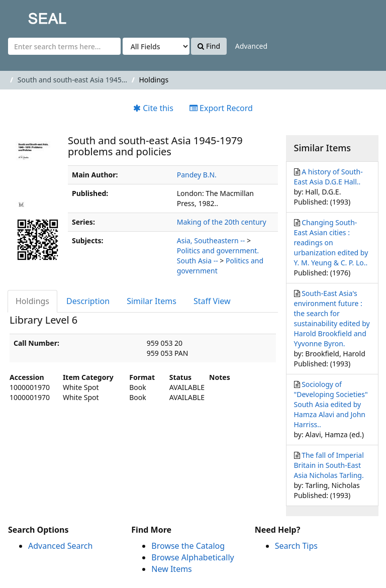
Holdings (32, 301)
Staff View (212, 301)
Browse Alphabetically (192, 557)
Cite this (153, 108)
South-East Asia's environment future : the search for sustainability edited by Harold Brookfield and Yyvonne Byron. (332, 318)
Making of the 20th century (222, 222)
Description (88, 301)
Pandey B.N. (197, 175)
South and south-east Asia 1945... (72, 80)
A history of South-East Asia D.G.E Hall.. (328, 177)
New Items (171, 569)
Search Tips (296, 546)
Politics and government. (218, 251)
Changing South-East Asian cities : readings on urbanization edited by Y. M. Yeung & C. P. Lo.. (331, 242)
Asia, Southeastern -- (211, 240)
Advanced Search (60, 546)
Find (209, 46)
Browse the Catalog (188, 546)
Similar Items (152, 301)
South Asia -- (198, 261)
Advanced (251, 46)
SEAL (27, 15)
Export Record (221, 108)
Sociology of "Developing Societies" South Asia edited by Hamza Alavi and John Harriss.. (331, 404)
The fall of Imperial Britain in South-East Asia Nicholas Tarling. (329, 465)
